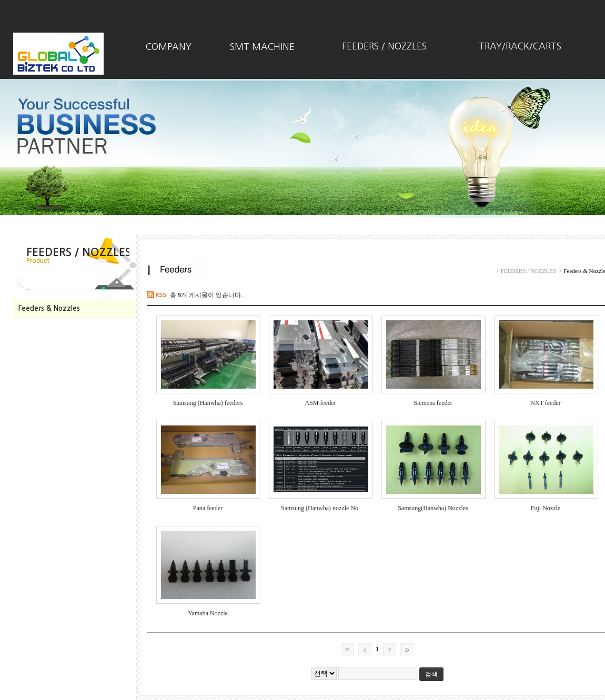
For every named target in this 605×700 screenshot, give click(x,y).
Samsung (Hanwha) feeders (208, 403)
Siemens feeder (433, 403)
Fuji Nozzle (546, 508)
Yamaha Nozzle (208, 613)
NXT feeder (545, 403)
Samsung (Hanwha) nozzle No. (320, 508)
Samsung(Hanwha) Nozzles (433, 508)
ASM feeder (321, 403)
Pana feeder (208, 508)
